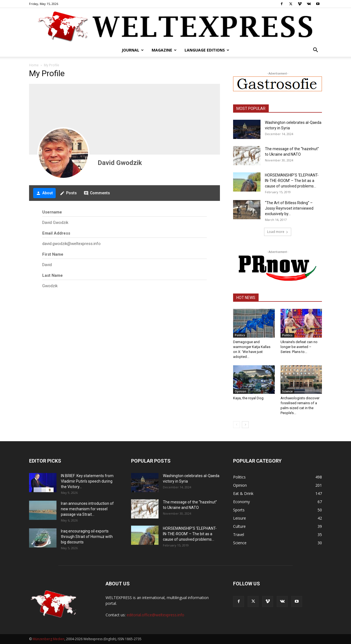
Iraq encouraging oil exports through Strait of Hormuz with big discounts (87, 537)
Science (287, 391)
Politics (240, 335)
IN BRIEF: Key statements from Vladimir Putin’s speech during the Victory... (87, 481)
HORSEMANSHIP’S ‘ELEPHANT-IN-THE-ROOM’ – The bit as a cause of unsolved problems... (292, 181)
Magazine (164, 50)
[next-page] (245, 425)
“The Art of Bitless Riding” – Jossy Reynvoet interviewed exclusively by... (289, 208)
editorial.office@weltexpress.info (155, 615)
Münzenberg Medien (49, 639)
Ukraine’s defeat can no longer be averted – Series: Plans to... (299, 347)
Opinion (240, 391)
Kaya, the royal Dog (248, 398)
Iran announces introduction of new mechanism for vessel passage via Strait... (87, 509)
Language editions (207, 50)
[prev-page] (237, 425)
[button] (315, 51)
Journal (133, 50)
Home (34, 65)
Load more (278, 232)
